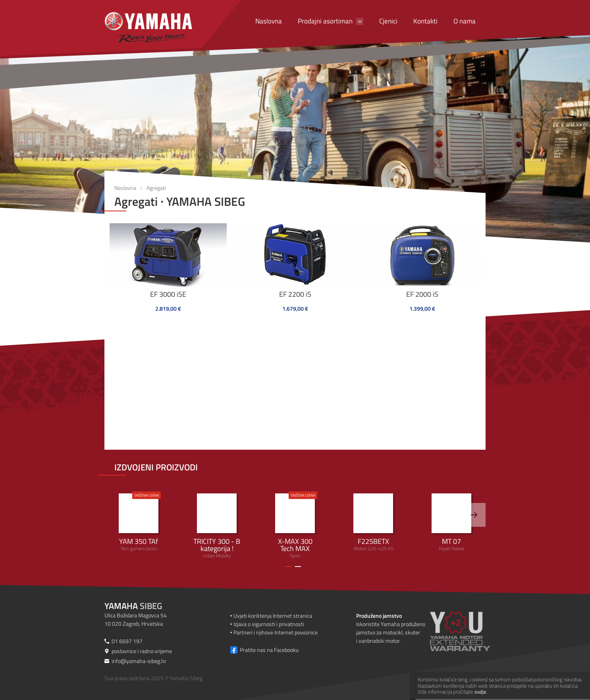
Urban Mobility (217, 526)
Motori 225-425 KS (373, 523)
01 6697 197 (127, 641)
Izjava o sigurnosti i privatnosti (269, 624)
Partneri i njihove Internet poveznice (276, 632)
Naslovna (269, 21)
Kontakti (425, 21)
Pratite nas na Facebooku (269, 650)
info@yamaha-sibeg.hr (139, 661)
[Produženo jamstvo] (470, 631)
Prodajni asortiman (325, 21)
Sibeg (133, 606)
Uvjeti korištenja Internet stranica (273, 616)
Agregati (156, 188)
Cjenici (388, 21)
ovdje (480, 692)
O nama (465, 21)
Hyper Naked (451, 523)
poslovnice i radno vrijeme (142, 651)
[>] (474, 515)
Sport (295, 525)
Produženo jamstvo (379, 616)
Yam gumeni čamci (139, 522)
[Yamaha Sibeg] (148, 27)
